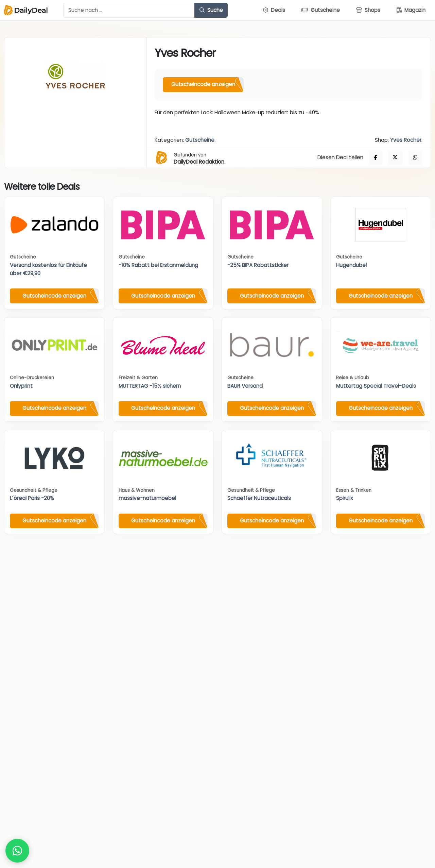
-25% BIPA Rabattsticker (258, 265)
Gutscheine (200, 140)
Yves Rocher (406, 140)
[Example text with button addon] (129, 10)
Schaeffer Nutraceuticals (259, 498)
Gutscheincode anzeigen (203, 84)
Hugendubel (351, 265)
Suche (211, 10)
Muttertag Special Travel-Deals (376, 386)
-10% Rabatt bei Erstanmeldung (158, 265)
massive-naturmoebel (147, 498)
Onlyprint (21, 386)
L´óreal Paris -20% (32, 498)
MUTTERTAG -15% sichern (150, 386)
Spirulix (344, 498)
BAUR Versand (245, 386)
